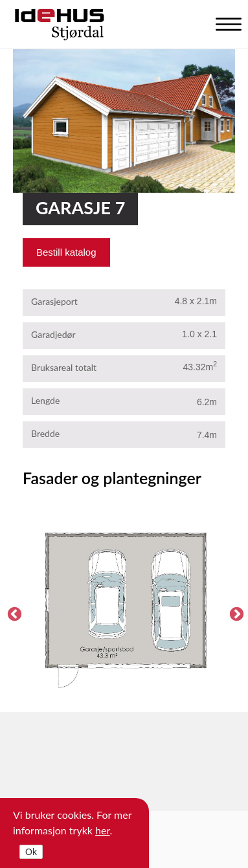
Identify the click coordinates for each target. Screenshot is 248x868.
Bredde (45, 433)
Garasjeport (54, 301)
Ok (31, 852)
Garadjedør (53, 334)
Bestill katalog (66, 252)
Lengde (45, 400)
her (103, 830)
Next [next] (235, 613)
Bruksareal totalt (64, 367)
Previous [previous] (13, 613)
